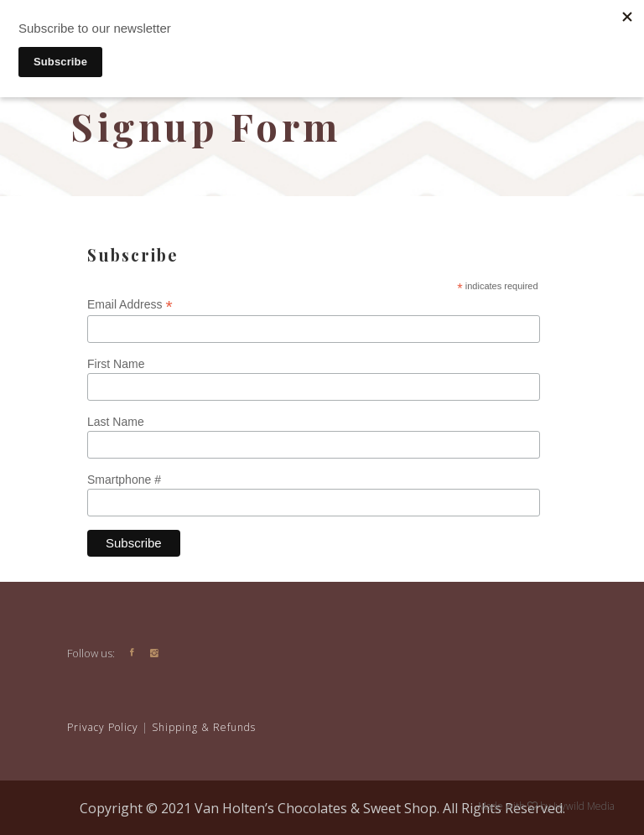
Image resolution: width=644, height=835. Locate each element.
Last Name (116, 422)
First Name (116, 364)
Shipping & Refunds (204, 727)
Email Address (130, 305)
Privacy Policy (103, 727)
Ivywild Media (583, 806)
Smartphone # (124, 480)
